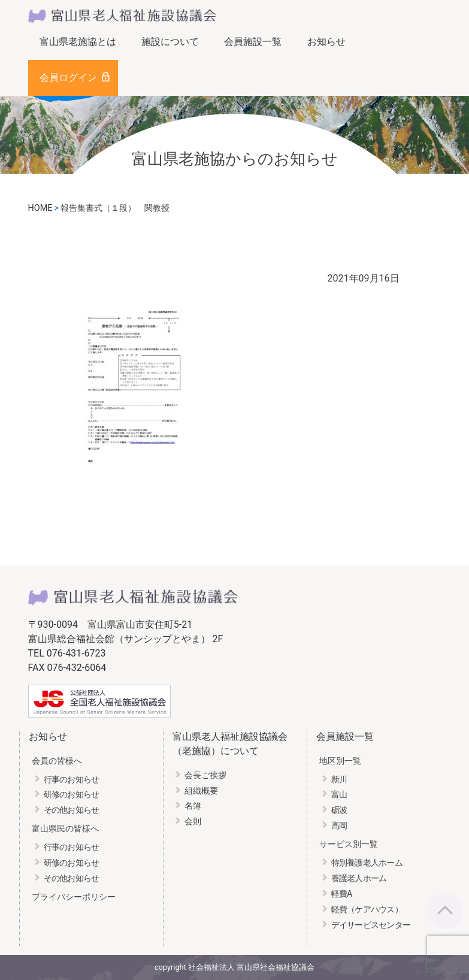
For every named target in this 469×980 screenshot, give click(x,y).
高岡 (339, 826)
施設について (170, 42)
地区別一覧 (340, 761)
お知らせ (326, 42)
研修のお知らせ (72, 795)
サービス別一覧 (349, 844)
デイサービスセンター (371, 925)
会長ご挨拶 (205, 775)
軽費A (342, 894)
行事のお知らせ (72, 780)
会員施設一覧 (253, 42)
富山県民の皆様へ (65, 829)
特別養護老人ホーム (367, 863)
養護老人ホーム (359, 878)
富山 (339, 795)
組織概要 (201, 791)
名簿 (193, 806)
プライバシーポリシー (74, 897)
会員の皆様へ (57, 761)
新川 (339, 780)
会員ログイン (68, 78)
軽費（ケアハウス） (367, 910)
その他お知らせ (72, 810)
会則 (193, 822)
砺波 (339, 810)
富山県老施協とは (78, 42)
